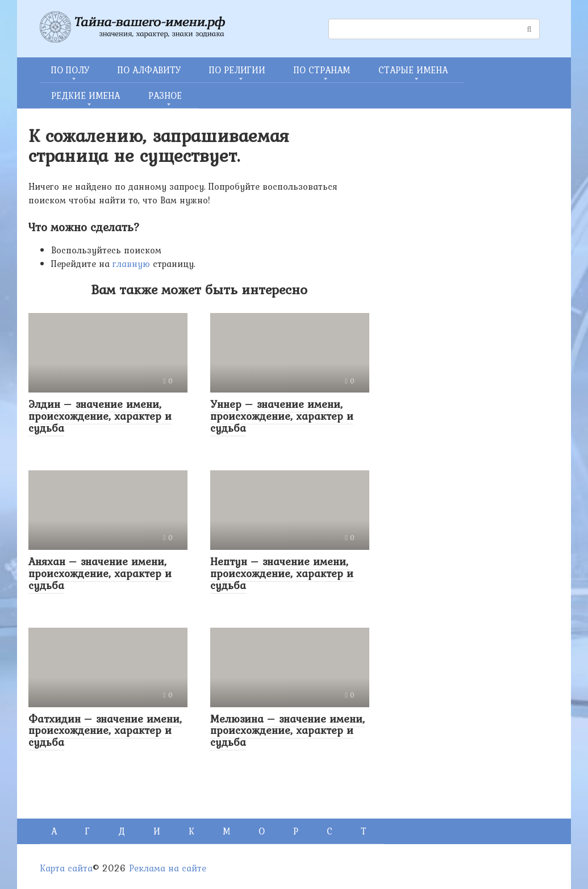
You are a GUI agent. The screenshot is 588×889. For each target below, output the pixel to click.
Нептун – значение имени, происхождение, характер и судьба (282, 573)
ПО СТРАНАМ (322, 70)
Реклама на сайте (168, 868)
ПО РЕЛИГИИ (237, 70)
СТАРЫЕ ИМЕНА (413, 70)
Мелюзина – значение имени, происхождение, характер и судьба (287, 731)
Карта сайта (66, 868)
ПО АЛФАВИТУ (149, 70)
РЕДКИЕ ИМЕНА (86, 95)
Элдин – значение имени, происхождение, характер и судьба (100, 416)
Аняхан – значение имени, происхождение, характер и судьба (100, 573)
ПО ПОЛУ (70, 70)
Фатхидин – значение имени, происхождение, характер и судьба (105, 731)
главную (131, 264)
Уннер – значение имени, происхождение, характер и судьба (282, 416)
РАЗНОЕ (165, 95)
